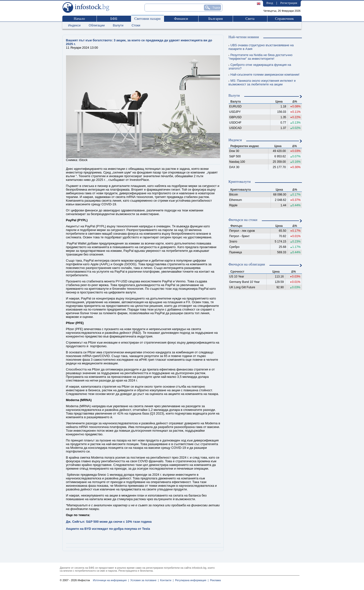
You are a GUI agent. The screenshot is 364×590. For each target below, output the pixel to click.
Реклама (215, 580)
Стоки (136, 25)
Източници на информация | (111, 580)
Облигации (97, 25)
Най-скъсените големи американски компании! (264, 75)
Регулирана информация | (191, 580)
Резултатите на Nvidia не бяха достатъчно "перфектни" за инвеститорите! (261, 57)
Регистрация (289, 3)
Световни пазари (147, 19)
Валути (118, 25)
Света (250, 19)
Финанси (181, 19)
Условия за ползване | (144, 580)
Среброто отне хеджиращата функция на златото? (260, 67)
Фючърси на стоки (243, 220)
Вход (270, 3)
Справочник (284, 19)
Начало (79, 19)
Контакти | (166, 580)
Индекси (74, 25)
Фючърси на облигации (247, 264)
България (215, 19)
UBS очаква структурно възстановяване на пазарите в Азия (261, 47)
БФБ (114, 19)
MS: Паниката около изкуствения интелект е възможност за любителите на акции (262, 82)
